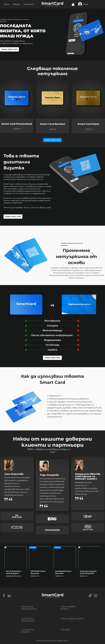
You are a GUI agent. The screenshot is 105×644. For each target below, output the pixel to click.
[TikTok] (90, 596)
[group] (52, 566)
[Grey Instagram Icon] (96, 596)
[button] (7, 4)
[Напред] (93, 255)
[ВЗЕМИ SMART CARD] (9, 49)
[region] (17, 106)
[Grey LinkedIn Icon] (9, 596)
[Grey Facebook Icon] (4, 596)
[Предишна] (12, 255)
